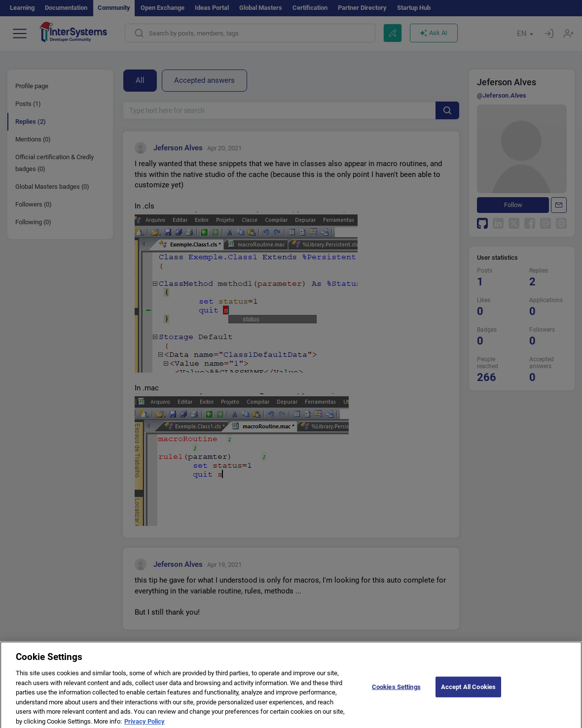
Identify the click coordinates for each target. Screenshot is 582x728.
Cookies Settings (396, 691)
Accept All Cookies (468, 691)
